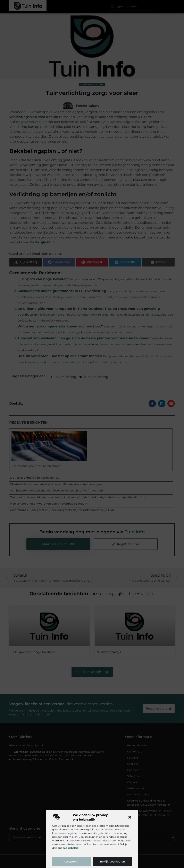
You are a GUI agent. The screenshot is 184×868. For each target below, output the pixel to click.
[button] (130, 817)
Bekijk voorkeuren (112, 861)
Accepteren (72, 861)
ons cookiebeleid (68, 848)
